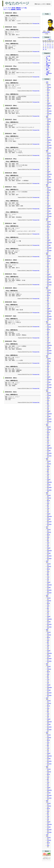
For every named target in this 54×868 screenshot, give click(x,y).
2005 (47, 116)
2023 (47, 732)
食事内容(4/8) (14, 305)
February (49, 87)
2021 (47, 664)
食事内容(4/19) (14, 162)
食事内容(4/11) (14, 263)
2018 (47, 561)
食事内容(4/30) (14, 16)
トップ (5, 8)
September (50, 106)
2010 (47, 287)
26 (52, 48)
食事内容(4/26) (14, 69)
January (49, 85)
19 (52, 46)
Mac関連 (48, 65)
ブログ (9, 8)
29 (43, 49)
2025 (47, 801)
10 (48, 44)
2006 (47, 151)
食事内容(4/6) (14, 330)
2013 (47, 390)
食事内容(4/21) (14, 136)
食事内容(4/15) (14, 212)
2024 (47, 767)
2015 (47, 459)
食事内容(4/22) (14, 122)
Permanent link (36, 24)
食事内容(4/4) (14, 355)
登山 (26, 8)
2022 (47, 698)
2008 (47, 219)
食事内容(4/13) (14, 237)
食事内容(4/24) (14, 94)
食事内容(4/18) (14, 176)
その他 (48, 67)
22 (43, 48)
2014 (47, 424)
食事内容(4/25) (14, 83)
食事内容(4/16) (14, 201)
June (48, 98)
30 (46, 49)
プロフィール (7, 10)
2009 (47, 253)
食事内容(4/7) (14, 319)
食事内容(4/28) (14, 44)
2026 (47, 835)
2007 (47, 185)
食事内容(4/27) (14, 55)
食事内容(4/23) (14, 108)
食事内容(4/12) (14, 249)
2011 (47, 322)
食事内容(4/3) (14, 367)
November (49, 111)
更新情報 (13, 10)
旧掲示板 (18, 10)
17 (48, 46)
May (48, 95)
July (48, 101)
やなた (48, 31)
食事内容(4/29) (14, 30)
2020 (47, 630)
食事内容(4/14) (14, 226)
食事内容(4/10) (14, 277)
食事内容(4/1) (14, 395)
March (48, 90)
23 (46, 48)
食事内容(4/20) (14, 148)
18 (50, 46)
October (49, 108)
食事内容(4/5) (14, 344)
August (49, 103)
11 (50, 44)
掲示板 (13, 8)
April (50, 39)
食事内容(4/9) (14, 291)
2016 (47, 493)
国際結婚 (18, 8)
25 (50, 48)
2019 (47, 595)
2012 (47, 356)
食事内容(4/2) (14, 381)
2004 (47, 82)
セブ (23, 8)
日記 (47, 59)
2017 (47, 527)
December (49, 114)
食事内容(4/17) (14, 190)
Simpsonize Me (46, 32)
